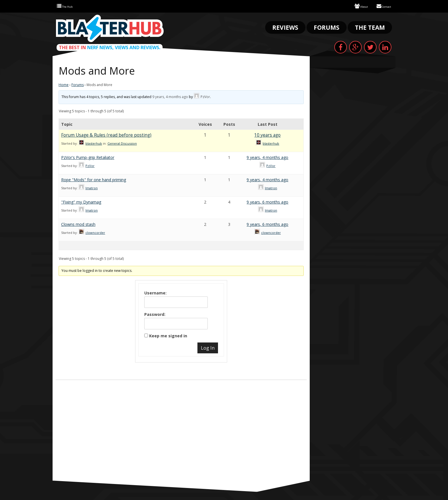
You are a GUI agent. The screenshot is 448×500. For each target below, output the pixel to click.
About (355, 6)
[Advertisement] (181, 437)
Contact (381, 6)
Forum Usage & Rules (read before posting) (106, 135)
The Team (370, 27)
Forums (327, 27)
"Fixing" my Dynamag (81, 201)
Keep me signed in (168, 335)
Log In (208, 347)
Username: (155, 292)
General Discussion (122, 143)
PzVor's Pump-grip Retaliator (88, 157)
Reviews (285, 27)
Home (64, 84)
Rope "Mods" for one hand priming (94, 179)
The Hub (67, 6)
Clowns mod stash (78, 224)
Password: (155, 314)
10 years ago (267, 135)
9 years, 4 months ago (170, 96)
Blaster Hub (110, 28)
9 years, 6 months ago (267, 201)
